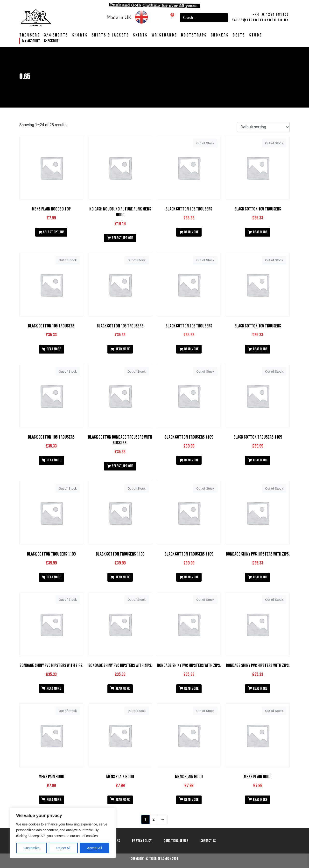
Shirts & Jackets (110, 35)
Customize (32, 848)
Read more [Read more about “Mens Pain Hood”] (54, 800)
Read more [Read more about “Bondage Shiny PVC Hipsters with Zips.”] (260, 577)
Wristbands (164, 35)
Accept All (95, 848)
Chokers (220, 35)
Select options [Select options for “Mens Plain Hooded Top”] (54, 232)
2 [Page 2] (154, 819)
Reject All (63, 848)
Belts (239, 35)
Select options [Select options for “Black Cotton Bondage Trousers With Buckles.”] (123, 466)
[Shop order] (263, 127)
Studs (256, 35)
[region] (63, 833)
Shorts (80, 35)
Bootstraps (194, 35)
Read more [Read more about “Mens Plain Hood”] (123, 800)
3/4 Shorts (56, 35)
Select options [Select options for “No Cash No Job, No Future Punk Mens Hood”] (123, 238)
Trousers (30, 35)
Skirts (140, 35)
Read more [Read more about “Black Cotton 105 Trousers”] (191, 232)
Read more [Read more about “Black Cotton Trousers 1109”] (191, 460)
